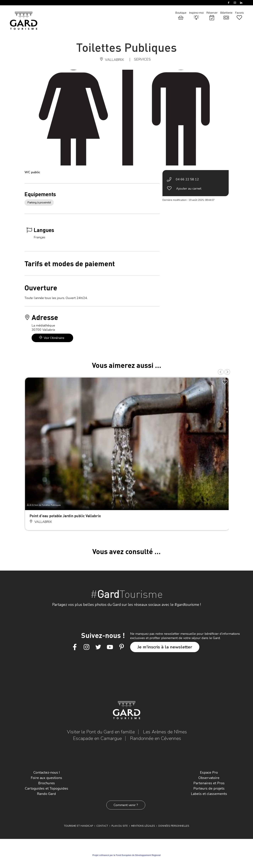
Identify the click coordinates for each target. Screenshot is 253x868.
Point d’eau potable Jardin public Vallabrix (65, 516)
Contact (102, 826)
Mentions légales (143, 826)
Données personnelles (174, 826)
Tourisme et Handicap (78, 826)
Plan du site (120, 826)
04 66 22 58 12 (187, 179)
